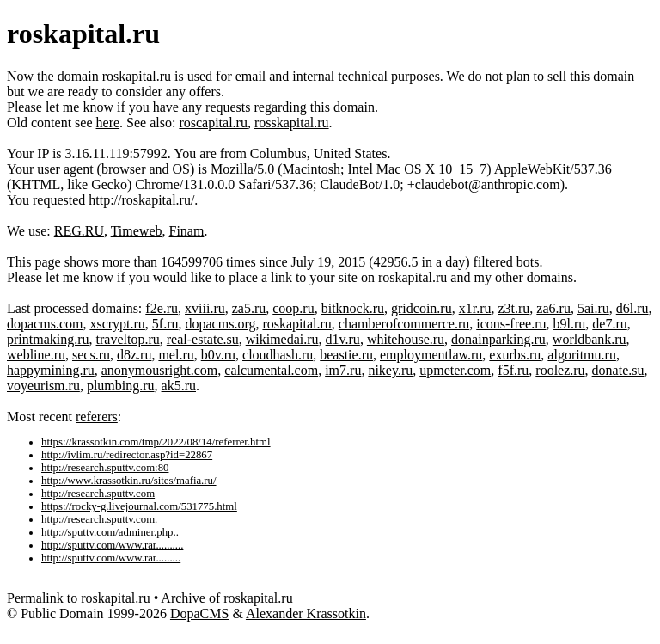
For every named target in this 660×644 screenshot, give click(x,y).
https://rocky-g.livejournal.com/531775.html (139, 506)
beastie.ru (346, 355)
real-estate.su (203, 339)
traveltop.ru (128, 339)
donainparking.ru (498, 339)
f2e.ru (162, 308)
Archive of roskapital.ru (226, 598)
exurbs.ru (515, 355)
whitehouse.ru (406, 339)
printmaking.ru (48, 339)
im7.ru (343, 370)
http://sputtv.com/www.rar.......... (112, 545)
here (108, 123)
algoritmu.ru (582, 355)
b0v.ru (218, 355)
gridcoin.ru (422, 308)
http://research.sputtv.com (98, 494)
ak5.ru (179, 386)
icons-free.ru (511, 324)
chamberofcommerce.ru (404, 324)
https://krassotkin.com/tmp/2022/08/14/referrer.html (156, 442)
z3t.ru (513, 308)
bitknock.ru (353, 308)
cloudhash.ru (278, 355)
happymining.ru (51, 370)
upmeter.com (455, 370)
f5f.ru (513, 370)
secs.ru (91, 355)
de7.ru (609, 324)
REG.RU (79, 231)
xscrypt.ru (117, 324)
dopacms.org (221, 324)
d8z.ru (134, 355)
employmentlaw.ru (431, 355)
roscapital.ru (213, 123)
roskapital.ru (296, 324)
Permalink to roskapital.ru (79, 598)
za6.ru (553, 308)
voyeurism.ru (43, 386)
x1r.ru (475, 308)
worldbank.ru (590, 339)
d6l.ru (632, 308)
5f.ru (165, 324)
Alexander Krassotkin (306, 613)
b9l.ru (570, 324)
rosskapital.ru (292, 123)
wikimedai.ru (282, 339)
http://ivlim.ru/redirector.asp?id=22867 (127, 455)
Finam (187, 231)
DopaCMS (199, 613)
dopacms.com (45, 324)
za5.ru (249, 308)
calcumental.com (271, 370)
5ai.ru (593, 308)
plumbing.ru (121, 386)
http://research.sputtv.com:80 (105, 468)
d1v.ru (343, 339)
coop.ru (293, 308)
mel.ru (176, 355)
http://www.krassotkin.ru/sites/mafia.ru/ (129, 481)
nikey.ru (390, 370)
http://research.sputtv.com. (99, 519)
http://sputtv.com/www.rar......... (111, 558)
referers (97, 417)
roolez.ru (560, 370)
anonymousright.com (160, 370)
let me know (79, 107)
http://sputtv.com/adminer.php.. (110, 532)
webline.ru (36, 355)
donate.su (618, 370)
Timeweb (137, 231)
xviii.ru (205, 308)
